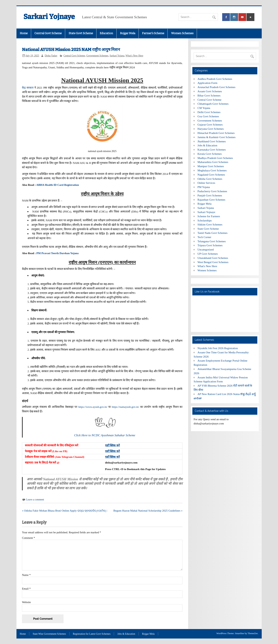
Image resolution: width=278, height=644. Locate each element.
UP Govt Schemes (208, 254)
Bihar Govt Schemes (209, 95)
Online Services (206, 183)
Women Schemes (182, 33)
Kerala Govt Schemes (210, 154)
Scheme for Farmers (209, 216)
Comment (28, 538)
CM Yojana (204, 108)
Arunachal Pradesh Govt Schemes (216, 87)
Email (26, 589)
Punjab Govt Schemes (210, 195)
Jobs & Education (207, 145)
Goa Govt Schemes (208, 116)
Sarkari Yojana (117, 56)
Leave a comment (35, 500)
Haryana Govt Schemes (211, 129)
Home (24, 33)
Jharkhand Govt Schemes (212, 141)
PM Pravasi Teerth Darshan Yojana (58, 253)
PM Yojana (204, 187)
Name (26, 575)
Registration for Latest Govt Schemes (92, 634)
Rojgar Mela (128, 33)
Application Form (207, 83)
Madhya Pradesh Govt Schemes (215, 158)
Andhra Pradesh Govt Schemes (215, 79)
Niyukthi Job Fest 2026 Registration (218, 348)
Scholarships (205, 220)
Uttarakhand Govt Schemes (213, 258)
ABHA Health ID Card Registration (58, 185)
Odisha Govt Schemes (210, 179)
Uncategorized (206, 249)
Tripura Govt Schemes (210, 245)
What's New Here (134, 56)
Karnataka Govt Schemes (212, 150)
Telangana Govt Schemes (212, 241)
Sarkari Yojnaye (49, 17)
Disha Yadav (51, 56)
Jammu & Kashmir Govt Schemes (217, 137)
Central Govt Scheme (48, 33)
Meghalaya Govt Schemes (212, 170)
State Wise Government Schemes (49, 634)
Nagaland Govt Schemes (211, 175)
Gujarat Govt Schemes (210, 125)
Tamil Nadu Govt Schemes (212, 233)
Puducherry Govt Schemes (212, 191)
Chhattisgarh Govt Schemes (213, 104)
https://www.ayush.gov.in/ (93, 407)
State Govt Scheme (81, 33)
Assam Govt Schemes (210, 91)
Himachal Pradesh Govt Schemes (216, 133)
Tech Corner (204, 237)
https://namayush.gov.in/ (125, 407)
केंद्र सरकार (28, 88)
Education (106, 33)
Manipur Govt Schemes (211, 166)
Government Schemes (97, 56)
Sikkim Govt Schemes (210, 224)
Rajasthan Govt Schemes (211, 200)
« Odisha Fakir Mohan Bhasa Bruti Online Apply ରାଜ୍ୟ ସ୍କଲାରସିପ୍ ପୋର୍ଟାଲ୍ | (65, 511)
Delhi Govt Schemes (209, 112)
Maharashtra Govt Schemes (213, 162)
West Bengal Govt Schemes (213, 262)
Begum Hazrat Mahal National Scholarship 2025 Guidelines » (148, 511)
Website (26, 602)
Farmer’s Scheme (153, 33)
